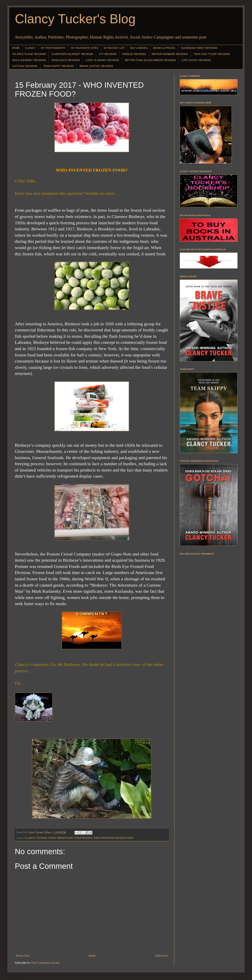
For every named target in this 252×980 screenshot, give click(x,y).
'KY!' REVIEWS (107, 54)
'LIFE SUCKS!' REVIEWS (196, 60)
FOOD (52, 838)
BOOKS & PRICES (164, 48)
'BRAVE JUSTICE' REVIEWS (96, 66)
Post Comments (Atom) (45, 963)
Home (92, 956)
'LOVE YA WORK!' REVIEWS (102, 60)
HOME (16, 48)
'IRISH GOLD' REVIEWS (66, 60)
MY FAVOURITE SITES (85, 48)
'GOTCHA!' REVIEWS (25, 66)
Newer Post (23, 956)
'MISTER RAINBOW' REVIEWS (170, 54)
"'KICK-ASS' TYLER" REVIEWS (212, 54)
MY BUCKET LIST (114, 48)
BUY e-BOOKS (139, 48)
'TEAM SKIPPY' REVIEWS (58, 66)
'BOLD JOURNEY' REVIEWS (29, 60)
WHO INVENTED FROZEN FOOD (113, 838)
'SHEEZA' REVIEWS (134, 54)
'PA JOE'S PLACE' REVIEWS (29, 54)
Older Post (161, 956)
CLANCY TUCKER (36, 838)
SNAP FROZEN (83, 838)
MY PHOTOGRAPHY (53, 48)
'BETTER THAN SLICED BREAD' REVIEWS (150, 60)
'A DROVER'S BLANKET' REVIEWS (72, 54)
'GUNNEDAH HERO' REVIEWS (199, 48)
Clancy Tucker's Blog (75, 19)
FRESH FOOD (65, 838)
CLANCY (30, 48)
